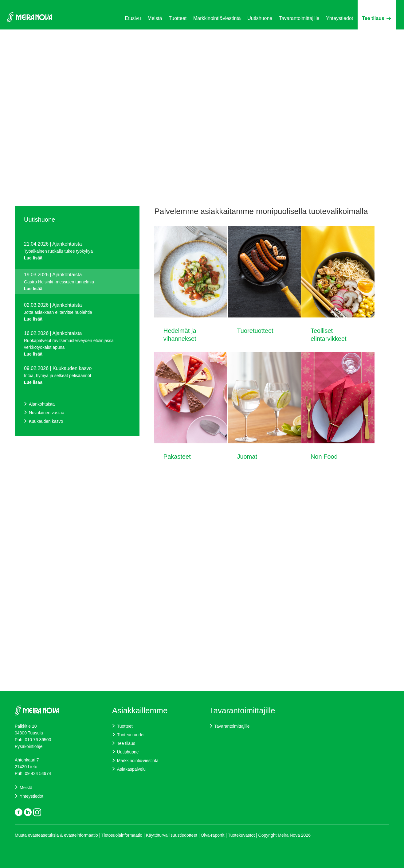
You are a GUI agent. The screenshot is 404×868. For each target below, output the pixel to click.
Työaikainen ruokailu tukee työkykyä (77, 255)
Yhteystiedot (339, 18)
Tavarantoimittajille (299, 18)
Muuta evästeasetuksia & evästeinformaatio (56, 835)
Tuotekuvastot (241, 835)
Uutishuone (260, 18)
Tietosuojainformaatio (122, 835)
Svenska (382, 38)
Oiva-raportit (213, 835)
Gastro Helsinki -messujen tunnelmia (77, 286)
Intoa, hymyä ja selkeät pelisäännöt (77, 379)
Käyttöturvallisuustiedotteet (172, 835)
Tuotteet (178, 18)
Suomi (351, 38)
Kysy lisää (179, 142)
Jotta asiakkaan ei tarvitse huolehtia (77, 316)
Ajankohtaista (42, 404)
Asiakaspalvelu (131, 769)
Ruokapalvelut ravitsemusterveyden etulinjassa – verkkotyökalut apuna (77, 348)
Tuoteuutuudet (131, 735)
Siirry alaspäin (185, 173)
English (366, 38)
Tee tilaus (376, 18)
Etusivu (133, 18)
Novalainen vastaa (47, 413)
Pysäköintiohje (29, 746)
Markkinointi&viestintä (217, 18)
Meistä (155, 18)
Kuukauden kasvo (46, 421)
